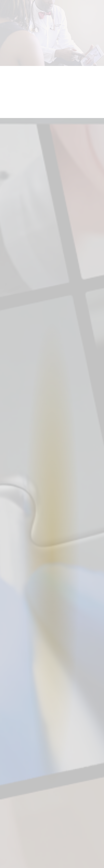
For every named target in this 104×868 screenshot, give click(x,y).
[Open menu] (100, 4)
